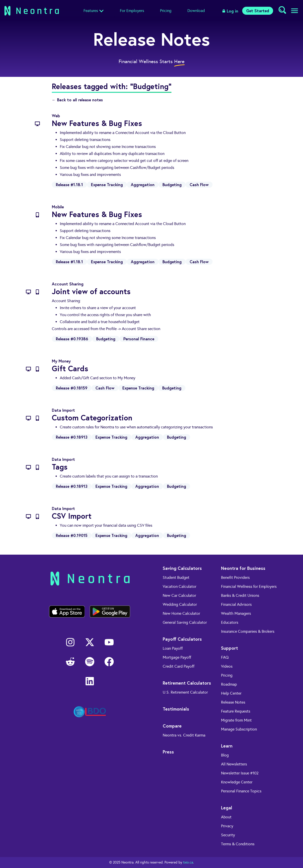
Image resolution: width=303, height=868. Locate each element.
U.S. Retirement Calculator (185, 692)
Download (196, 11)
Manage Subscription (239, 729)
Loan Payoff (173, 648)
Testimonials (176, 709)
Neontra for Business (243, 568)
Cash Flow (199, 185)
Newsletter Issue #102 (240, 773)
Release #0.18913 (72, 437)
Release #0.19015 (72, 535)
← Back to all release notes (77, 100)
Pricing (166, 11)
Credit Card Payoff (179, 666)
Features (91, 11)
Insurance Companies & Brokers (248, 631)
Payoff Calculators (182, 639)
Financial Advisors (236, 604)
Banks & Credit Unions (240, 595)
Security (228, 835)
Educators (230, 622)
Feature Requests (236, 711)
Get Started (258, 11)
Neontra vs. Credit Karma (184, 735)
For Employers (132, 11)
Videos (227, 666)
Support (229, 648)
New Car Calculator (179, 595)
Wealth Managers (236, 613)
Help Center (231, 693)
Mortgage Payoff (177, 657)
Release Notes (233, 702)
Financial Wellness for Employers (249, 586)
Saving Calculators (182, 568)
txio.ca (188, 862)
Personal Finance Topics (241, 791)
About (226, 817)
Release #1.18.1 (69, 185)
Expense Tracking (107, 185)
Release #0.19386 (72, 339)
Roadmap (229, 684)
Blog (225, 755)
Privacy (227, 826)
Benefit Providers (235, 577)
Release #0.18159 (72, 388)
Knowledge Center (237, 782)
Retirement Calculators (187, 683)
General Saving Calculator (185, 622)
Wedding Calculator (180, 604)
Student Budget (176, 577)
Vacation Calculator (180, 586)
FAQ (225, 657)
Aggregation (143, 185)
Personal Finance (139, 339)
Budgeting (172, 185)
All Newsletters (234, 764)
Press (168, 752)
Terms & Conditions (238, 844)
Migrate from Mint (236, 720)
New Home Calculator (181, 613)
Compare (172, 726)
